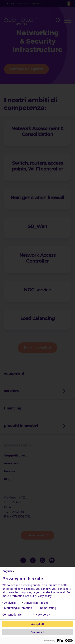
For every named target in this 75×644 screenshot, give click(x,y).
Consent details (12, 615)
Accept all (37, 624)
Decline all (37, 632)
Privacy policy (41, 615)
